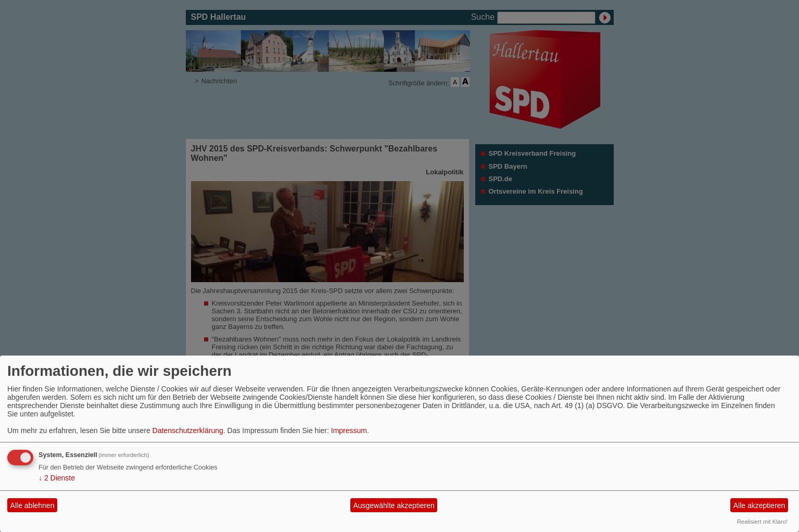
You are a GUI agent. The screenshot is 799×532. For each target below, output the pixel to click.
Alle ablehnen (33, 505)
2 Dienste (57, 478)
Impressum (349, 430)
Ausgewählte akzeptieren (394, 505)
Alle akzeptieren (759, 505)
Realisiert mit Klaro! (762, 522)
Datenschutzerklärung (188, 430)
